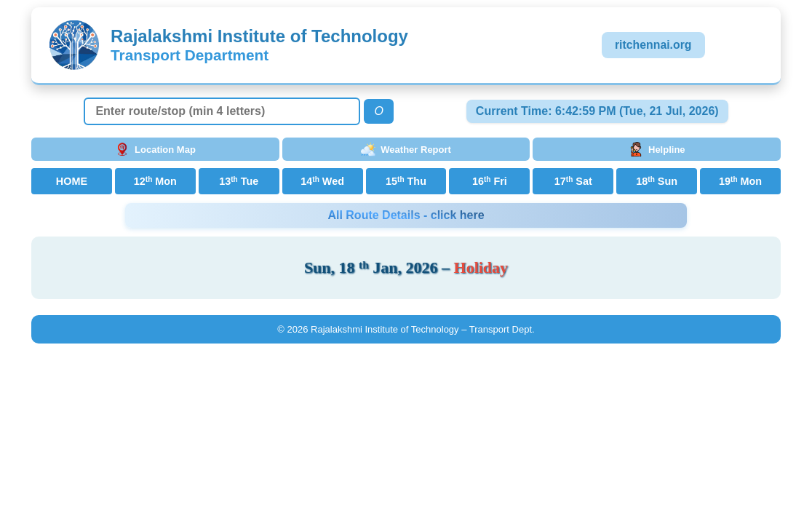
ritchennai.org (653, 45)
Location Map (155, 149)
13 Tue (239, 181)
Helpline (657, 149)
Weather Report (406, 149)
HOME (72, 181)
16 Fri (490, 181)
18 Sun (657, 181)
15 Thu (406, 181)
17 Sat (573, 181)
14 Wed (322, 181)
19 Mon (740, 181)
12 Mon (155, 181)
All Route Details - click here (406, 215)
